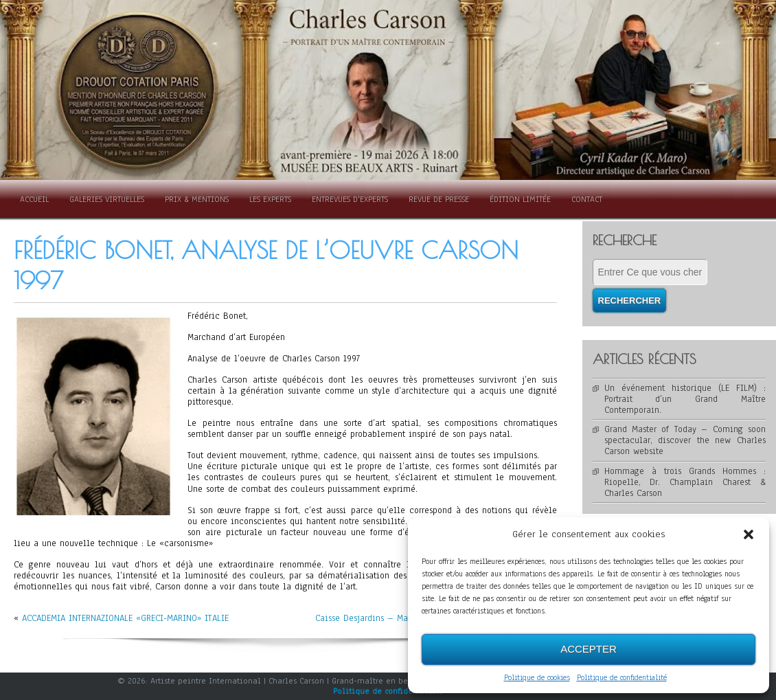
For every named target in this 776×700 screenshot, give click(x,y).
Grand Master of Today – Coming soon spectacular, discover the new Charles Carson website (685, 440)
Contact (587, 199)
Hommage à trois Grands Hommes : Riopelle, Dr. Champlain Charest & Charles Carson (685, 482)
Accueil (34, 199)
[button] (749, 534)
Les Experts (270, 199)
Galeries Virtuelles (107, 199)
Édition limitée (520, 199)
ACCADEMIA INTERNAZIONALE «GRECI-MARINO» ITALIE (125, 618)
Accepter (589, 649)
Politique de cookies (537, 677)
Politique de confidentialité (622, 677)
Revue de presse (439, 199)
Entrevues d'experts (350, 199)
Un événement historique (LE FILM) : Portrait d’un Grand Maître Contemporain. (685, 399)
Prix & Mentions (197, 199)
